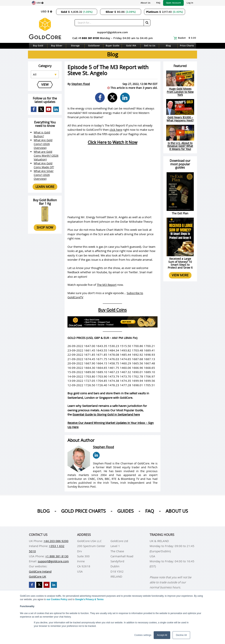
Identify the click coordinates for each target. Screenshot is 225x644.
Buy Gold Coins (112, 310)
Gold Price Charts (83, 511)
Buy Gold (38, 46)
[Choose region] (38, 3)
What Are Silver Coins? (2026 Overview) (44, 175)
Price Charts (187, 46)
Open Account (173, 3)
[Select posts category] (45, 74)
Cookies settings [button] (143, 635)
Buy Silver (57, 46)
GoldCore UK (37, 576)
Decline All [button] (181, 635)
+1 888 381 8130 (89, 38)
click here (116, 130)
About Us (145, 3)
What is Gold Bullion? (42, 134)
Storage (75, 46)
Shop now (45, 227)
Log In (190, 3)
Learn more (45, 187)
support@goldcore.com (112, 32)
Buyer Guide (112, 46)
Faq (150, 511)
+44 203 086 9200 (56, 541)
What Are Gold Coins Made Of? (44, 165)
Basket (185, 38)
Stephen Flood (81, 84)
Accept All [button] (162, 635)
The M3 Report (107, 285)
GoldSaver (94, 46)
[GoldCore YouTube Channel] (49, 109)
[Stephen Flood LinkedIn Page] (96, 455)
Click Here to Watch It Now (112, 142)
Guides (125, 511)
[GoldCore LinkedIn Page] (56, 109)
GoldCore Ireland (40, 571)
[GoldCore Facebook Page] (34, 109)
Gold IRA (131, 46)
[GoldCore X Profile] (41, 109)
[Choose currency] (46, 11)
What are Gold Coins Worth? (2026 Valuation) (46, 156)
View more (180, 275)
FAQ (158, 3)
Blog (168, 46)
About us (177, 511)
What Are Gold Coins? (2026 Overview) (43, 144)
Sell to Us (150, 46)
